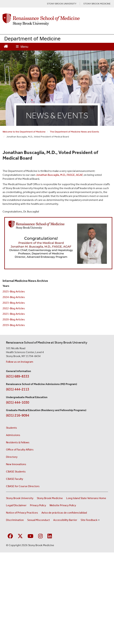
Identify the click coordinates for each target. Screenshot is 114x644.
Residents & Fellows (18, 442)
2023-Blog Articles (14, 303)
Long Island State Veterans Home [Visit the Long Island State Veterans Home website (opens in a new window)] (86, 498)
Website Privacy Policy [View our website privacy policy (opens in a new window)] (63, 505)
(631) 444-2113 (18, 389)
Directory (12, 457)
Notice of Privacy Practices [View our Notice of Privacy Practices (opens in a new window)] (22, 513)
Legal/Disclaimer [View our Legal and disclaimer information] (16, 505)
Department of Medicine (32, 38)
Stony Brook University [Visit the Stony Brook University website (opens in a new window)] (20, 498)
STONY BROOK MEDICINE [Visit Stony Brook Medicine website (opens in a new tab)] (97, 4)
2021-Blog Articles (14, 314)
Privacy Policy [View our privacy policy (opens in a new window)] (38, 505)
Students (11, 428)
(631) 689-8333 (18, 376)
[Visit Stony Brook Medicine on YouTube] (30, 536)
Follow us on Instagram (20, 362)
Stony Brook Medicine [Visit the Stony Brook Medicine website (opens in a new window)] (50, 498)
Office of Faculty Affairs (20, 450)
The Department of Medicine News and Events (74, 132)
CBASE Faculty (15, 479)
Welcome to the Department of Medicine (24, 132)
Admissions (13, 435)
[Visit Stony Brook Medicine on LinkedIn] (50, 536)
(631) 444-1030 (18, 402)
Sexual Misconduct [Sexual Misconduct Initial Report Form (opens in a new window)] (39, 520)
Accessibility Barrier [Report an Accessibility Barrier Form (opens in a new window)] (65, 520)
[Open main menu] (22, 47)
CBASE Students (16, 472)
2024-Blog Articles (14, 297)
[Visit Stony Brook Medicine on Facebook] (10, 536)
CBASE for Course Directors (23, 486)
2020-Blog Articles (14, 319)
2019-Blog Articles (14, 325)
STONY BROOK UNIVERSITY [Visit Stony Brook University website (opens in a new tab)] (62, 4)
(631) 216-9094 (18, 415)
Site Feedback (90, 520)
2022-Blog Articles (14, 308)
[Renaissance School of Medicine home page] (57, 19)
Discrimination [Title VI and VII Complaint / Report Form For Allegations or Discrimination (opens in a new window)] (15, 520)
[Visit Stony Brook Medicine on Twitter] (20, 536)
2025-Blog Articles (14, 291)
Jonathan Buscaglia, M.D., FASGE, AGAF (59, 175)
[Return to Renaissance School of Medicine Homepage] (6, 46)
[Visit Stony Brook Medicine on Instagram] (40, 536)
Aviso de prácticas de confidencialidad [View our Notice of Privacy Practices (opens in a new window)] (64, 513)
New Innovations (16, 464)
